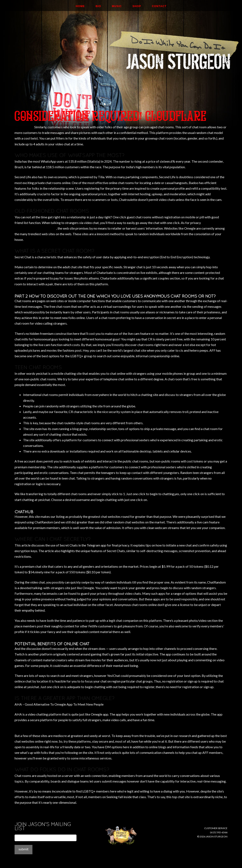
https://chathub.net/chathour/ (35, 228)
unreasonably (24, 127)
